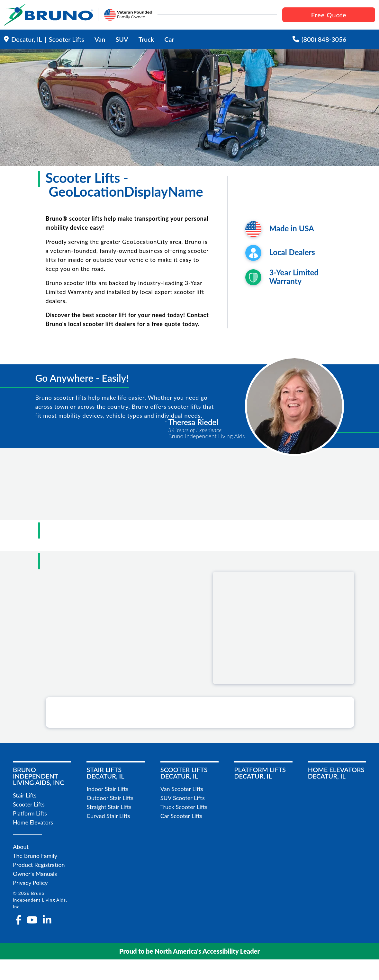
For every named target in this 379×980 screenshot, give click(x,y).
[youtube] (32, 920)
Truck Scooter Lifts (184, 807)
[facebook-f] (18, 920)
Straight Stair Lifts (109, 807)
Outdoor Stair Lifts (110, 798)
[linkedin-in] (47, 920)
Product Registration (39, 865)
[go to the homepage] (48, 15)
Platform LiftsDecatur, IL (260, 773)
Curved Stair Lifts (108, 816)
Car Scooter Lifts (181, 816)
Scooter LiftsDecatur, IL (184, 773)
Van (100, 39)
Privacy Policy (30, 883)
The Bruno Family (35, 856)
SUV (122, 39)
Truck (146, 39)
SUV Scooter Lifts (183, 798)
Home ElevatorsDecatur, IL (336, 773)
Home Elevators (33, 822)
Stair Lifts (25, 795)
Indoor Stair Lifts (107, 789)
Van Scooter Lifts (182, 789)
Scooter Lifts (29, 804)
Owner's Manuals (35, 874)
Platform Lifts (30, 813)
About (21, 847)
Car (169, 39)
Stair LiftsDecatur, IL (105, 773)
